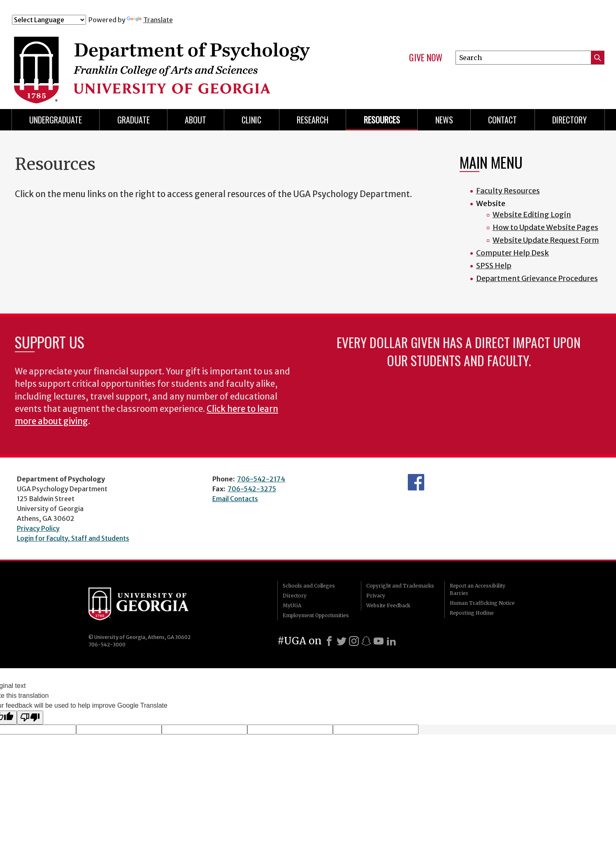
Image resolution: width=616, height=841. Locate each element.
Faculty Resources (508, 191)
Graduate (134, 120)
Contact (502, 120)
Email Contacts (235, 499)
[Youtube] (379, 641)
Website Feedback (388, 605)
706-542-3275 (252, 489)
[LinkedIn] (391, 641)
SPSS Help (494, 266)
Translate (150, 20)
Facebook (416, 482)
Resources (382, 120)
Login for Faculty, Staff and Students (73, 538)
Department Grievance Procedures (537, 278)
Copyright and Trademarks (400, 586)
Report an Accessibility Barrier (478, 589)
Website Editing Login (532, 215)
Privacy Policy (38, 528)
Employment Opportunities (316, 615)
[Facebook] (329, 641)
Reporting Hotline (472, 613)
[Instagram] (354, 641)
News (444, 120)
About (195, 120)
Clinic (251, 120)
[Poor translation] (30, 718)
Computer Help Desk (513, 253)
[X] (342, 641)
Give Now (426, 58)
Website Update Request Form (546, 240)
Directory (295, 596)
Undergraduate (56, 120)
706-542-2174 (261, 479)
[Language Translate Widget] (49, 20)
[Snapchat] (366, 641)
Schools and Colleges (309, 586)
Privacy (376, 596)
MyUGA (292, 605)
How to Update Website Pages (545, 227)
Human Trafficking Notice (482, 603)
